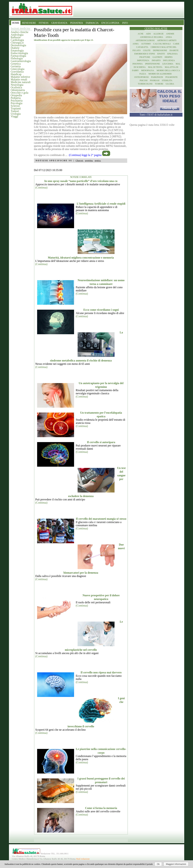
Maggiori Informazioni (176, 864)
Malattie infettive (20, 77)
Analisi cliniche (20, 32)
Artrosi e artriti (167, 40)
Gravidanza (17, 72)
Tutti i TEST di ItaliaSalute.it (156, 115)
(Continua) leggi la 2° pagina (85, 155)
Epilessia (173, 54)
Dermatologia (18, 45)
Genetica (16, 64)
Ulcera (170, 84)
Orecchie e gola (20, 93)
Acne (140, 34)
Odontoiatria (18, 90)
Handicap (16, 74)
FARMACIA (92, 23)
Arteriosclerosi (145, 40)
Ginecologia (18, 69)
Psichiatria (17, 101)
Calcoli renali (162, 44)
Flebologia (17, 58)
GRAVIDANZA (59, 23)
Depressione (160, 50)
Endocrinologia (19, 53)
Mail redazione (83, 859)
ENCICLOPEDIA (110, 23)
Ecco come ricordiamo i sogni (101, 310)
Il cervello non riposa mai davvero (101, 672)
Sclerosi (15, 106)
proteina (89, 161)
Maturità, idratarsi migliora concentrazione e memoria (81, 258)
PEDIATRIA (77, 23)
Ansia (169, 37)
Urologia (16, 114)
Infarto (156, 60)
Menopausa (148, 70)
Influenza (169, 60)
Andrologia (17, 35)
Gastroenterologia (21, 61)
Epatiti (161, 54)
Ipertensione (153, 64)
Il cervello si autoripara (101, 442)
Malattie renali (19, 79)
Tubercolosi (145, 84)
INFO (125, 23)
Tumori (15, 111)
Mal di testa (155, 67)
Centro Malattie (156, 29)
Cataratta (142, 47)
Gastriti (157, 57)
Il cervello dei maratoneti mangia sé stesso (101, 519)
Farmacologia (18, 56)
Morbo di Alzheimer (160, 74)
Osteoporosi (141, 77)
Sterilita (167, 80)
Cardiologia (17, 40)
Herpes (169, 57)
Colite (147, 50)
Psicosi (144, 80)
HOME (16, 23)
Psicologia (17, 103)
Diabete (15, 48)
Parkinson (157, 77)
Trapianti (16, 108)
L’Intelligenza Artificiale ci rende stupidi (101, 204)
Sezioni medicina (20, 28)
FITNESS (44, 23)
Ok (158, 864)
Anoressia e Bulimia (151, 37)
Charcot (79, 161)
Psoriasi (155, 80)
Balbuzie (16, 37)
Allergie (158, 34)
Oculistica (16, 87)
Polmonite (171, 77)
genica (98, 161)
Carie (176, 44)
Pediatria (16, 98)
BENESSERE (29, 23)
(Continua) (41, 187)
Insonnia (138, 64)
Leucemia (168, 64)
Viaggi (15, 116)
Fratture (145, 57)
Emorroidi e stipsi (145, 54)
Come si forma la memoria (101, 808)
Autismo (146, 44)
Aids (148, 34)
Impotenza (143, 60)
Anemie (170, 34)
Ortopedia (16, 95)
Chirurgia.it (17, 43)
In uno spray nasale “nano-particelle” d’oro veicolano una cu (81, 181)
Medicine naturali (21, 82)
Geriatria (16, 66)
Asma (136, 44)
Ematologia (17, 50)
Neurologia (17, 85)
